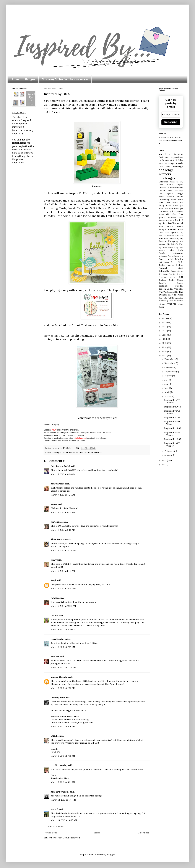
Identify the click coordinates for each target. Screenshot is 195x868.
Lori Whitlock (169, 235)
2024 (165, 322)
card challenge (166, 164)
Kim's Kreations (59, 539)
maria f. (54, 809)
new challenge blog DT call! (79, 722)
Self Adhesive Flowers (104, 208)
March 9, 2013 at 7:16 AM (63, 756)
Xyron (162, 307)
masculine (179, 235)
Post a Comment (56, 826)
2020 (165, 339)
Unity (171, 298)
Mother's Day (174, 239)
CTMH (169, 191)
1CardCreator (58, 639)
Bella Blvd (170, 160)
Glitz (168, 214)
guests (162, 217)
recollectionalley (59, 765)
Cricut (162, 190)
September (170, 372)
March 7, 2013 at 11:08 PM (63, 606)
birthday (179, 160)
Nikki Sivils (176, 250)
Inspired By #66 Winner (172, 412)
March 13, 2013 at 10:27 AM (64, 820)
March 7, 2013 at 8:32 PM (63, 571)
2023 (165, 327)
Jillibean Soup (175, 229)
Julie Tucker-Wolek (61, 466)
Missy (54, 560)
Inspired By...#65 (172, 439)
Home (15, 79)
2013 (165, 356)
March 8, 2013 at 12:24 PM (63, 668)
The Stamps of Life (171, 292)
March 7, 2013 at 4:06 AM (63, 474)
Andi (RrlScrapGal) (60, 792)
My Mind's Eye (175, 244)
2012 (165, 460)
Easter (173, 200)
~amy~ (54, 504)
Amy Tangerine (171, 157)
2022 (165, 331)
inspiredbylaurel (173, 223)
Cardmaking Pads (100, 204)
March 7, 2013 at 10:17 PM (63, 588)
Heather (55, 656)
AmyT (54, 580)
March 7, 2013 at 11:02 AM (63, 550)
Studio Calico (176, 280)
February (169, 451)
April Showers (110, 212)
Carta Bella (164, 167)
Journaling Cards (55, 208)
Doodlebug (164, 199)
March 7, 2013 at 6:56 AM (63, 530)
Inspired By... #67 (173, 417)
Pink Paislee (164, 262)
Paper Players (122, 290)
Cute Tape (178, 191)
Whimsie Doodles (176, 301)
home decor (169, 220)
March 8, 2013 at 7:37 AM (63, 647)
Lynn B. (54, 736)
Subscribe (171, 122)
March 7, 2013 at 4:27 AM (63, 495)
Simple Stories (177, 271)
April (167, 392)
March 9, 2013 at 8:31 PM (63, 782)
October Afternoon (171, 253)
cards (180, 163)
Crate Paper (175, 185)
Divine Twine (82, 216)
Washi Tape (76, 208)
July (167, 380)
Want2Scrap (163, 301)
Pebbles (79, 452)
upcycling (179, 298)
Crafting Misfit (58, 698)
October (169, 367)
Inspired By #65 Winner (172, 423)
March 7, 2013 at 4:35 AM (63, 512)
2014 (165, 351)
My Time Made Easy (168, 247)
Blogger (111, 854)
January (169, 455)
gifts (172, 211)
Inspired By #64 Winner (172, 434)
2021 (165, 335)
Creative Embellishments (171, 188)
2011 (164, 464)
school (180, 268)
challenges (57, 452)
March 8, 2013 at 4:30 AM (63, 629)
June (167, 384)
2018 (165, 347)
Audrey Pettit (57, 484)
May (167, 388)
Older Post (143, 833)
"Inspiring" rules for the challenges (65, 79)
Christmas (163, 182)
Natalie (54, 598)
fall (182, 202)
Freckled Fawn (172, 208)
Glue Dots (178, 214)
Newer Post (51, 833)
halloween (172, 217)
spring (173, 277)
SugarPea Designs (171, 283)
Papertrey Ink (166, 259)
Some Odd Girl (170, 274)
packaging (163, 256)
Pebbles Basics (59, 204)
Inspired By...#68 (172, 407)
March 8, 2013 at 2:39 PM (63, 688)
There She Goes (175, 295)
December (170, 359)
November (170, 363)
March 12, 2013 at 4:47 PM (63, 800)
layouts (174, 232)
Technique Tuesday (93, 452)
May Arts (163, 238)
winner (162, 304)
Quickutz (171, 265)
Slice (161, 274)
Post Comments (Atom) (69, 838)
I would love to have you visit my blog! (70, 719)
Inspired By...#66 (172, 428)
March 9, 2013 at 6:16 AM (63, 726)
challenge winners (166, 172)
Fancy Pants (165, 205)
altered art (165, 154)
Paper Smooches (175, 256)
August (168, 376)
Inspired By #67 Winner (172, 401)
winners (171, 304)
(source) (97, 186)
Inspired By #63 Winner (172, 445)
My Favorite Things (171, 240)
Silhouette (164, 271)
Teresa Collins (166, 289)
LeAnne (54, 616)
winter (180, 304)
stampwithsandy (59, 677)
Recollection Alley (60, 778)
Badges (30, 79)
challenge (178, 166)
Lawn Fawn (164, 233)
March (168, 396)
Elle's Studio (172, 202)
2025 (165, 318)
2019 (165, 343)
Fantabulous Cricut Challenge (74, 325)
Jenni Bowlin (166, 226)
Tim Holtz (163, 298)
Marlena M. (56, 522)
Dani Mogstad (166, 194)
